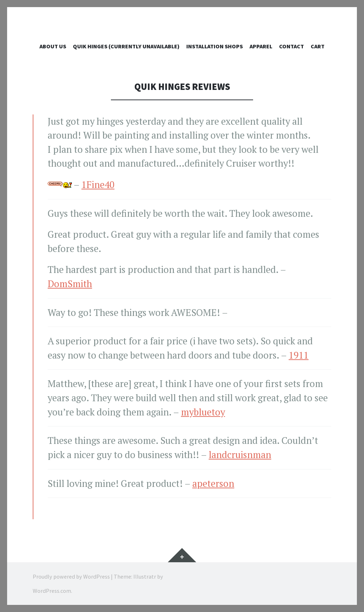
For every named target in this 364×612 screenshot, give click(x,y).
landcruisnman (240, 455)
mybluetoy (203, 412)
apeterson (213, 484)
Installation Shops (215, 46)
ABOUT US (53, 46)
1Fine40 (98, 185)
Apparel (261, 46)
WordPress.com (52, 591)
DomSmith (70, 284)
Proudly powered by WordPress (71, 576)
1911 (299, 355)
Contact (291, 46)
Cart (318, 46)
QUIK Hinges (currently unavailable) (126, 46)
